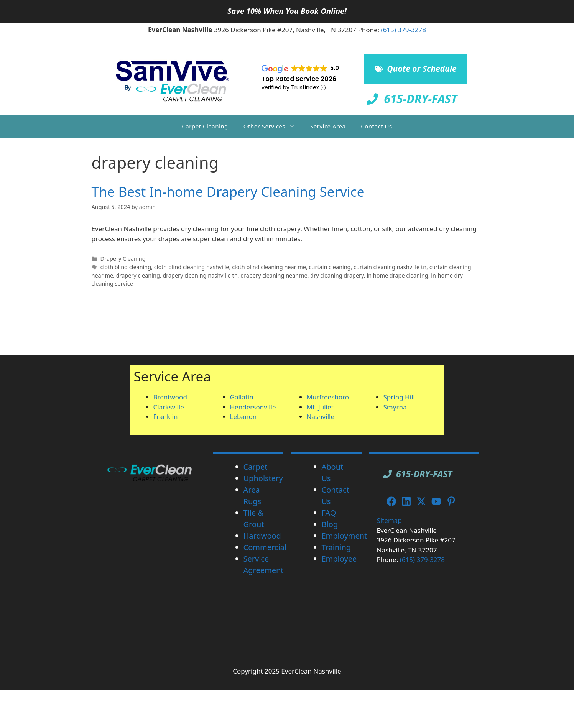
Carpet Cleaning (205, 126)
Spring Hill (399, 397)
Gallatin (242, 397)
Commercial (265, 547)
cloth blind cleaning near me (269, 267)
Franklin (166, 417)
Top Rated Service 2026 (299, 79)
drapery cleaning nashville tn (200, 275)
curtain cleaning (330, 267)
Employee (339, 559)
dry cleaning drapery (337, 275)
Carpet (256, 467)
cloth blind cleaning (126, 267)
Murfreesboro (328, 397)
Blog (330, 524)
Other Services (273, 126)
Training (336, 547)
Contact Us (376, 126)
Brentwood (170, 397)
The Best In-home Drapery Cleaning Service (228, 191)
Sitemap (389, 520)
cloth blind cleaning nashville (192, 267)
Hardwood (262, 536)
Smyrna (395, 407)
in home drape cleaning (397, 275)
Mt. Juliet (320, 407)
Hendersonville (253, 407)
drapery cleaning (138, 275)
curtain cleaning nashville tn (390, 267)
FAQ (329, 513)
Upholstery (263, 478)
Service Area (328, 126)
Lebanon (243, 417)
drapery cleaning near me (274, 275)
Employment (345, 536)
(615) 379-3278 (404, 30)
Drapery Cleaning (123, 259)
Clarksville (169, 407)
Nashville (321, 417)
